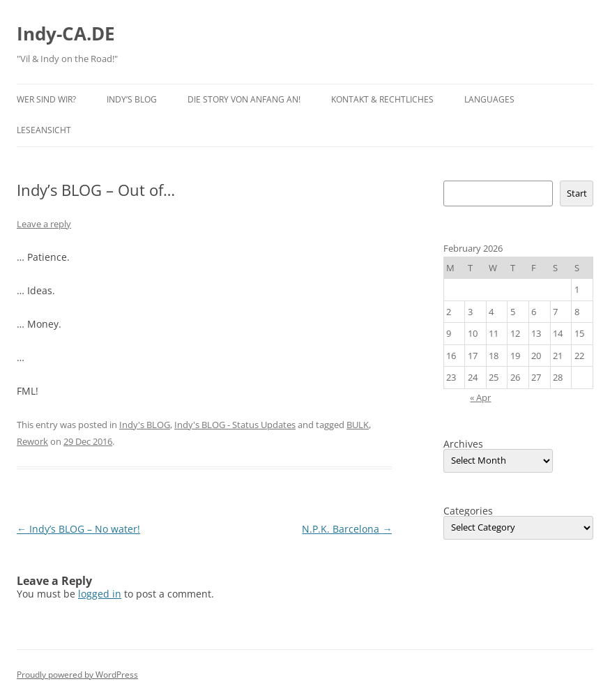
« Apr (480, 397)
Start (577, 193)
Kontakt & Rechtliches (382, 99)
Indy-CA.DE (66, 33)
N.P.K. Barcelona (347, 529)
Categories (468, 511)
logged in (100, 594)
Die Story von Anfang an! (244, 99)
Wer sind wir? (46, 99)
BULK (358, 425)
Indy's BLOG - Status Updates (235, 425)
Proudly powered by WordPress (77, 675)
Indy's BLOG (145, 425)
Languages (489, 99)
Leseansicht (44, 130)
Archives (463, 444)
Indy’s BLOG (132, 99)
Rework (32, 441)
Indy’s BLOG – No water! (78, 529)
